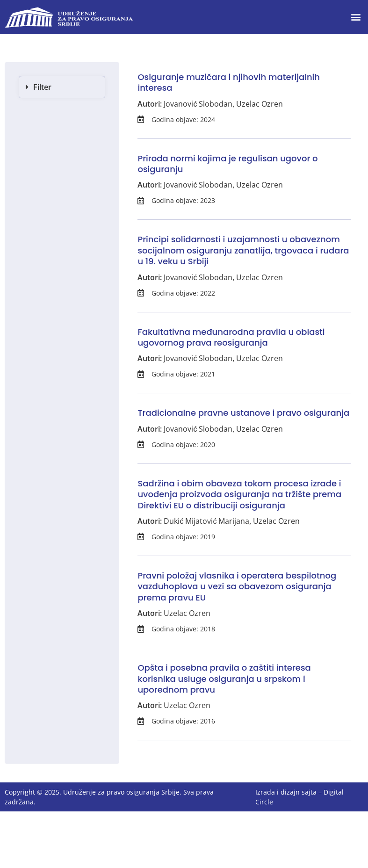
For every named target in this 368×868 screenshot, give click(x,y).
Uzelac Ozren (260, 104)
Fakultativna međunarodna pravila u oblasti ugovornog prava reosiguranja (231, 337)
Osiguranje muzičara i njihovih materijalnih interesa (229, 82)
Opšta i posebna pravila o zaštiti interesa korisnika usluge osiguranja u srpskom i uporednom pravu (224, 679)
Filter (42, 87)
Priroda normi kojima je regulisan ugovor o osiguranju (227, 164)
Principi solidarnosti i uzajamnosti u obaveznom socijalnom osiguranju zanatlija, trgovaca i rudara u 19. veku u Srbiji (243, 250)
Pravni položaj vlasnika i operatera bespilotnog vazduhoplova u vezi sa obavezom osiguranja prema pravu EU (237, 586)
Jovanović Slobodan (198, 104)
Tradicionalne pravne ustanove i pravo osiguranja (243, 413)
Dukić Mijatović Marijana (206, 521)
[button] (356, 17)
